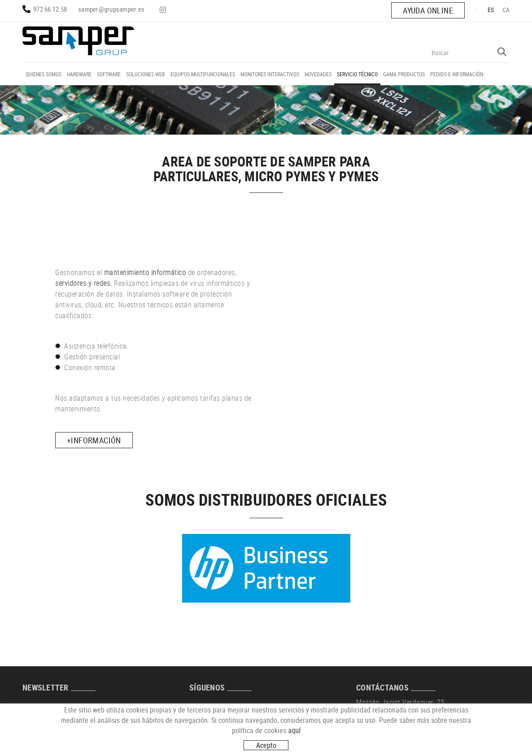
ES (491, 10)
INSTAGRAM (164, 10)
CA (506, 10)
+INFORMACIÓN (94, 440)
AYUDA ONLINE (428, 10)
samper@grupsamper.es (111, 9)
